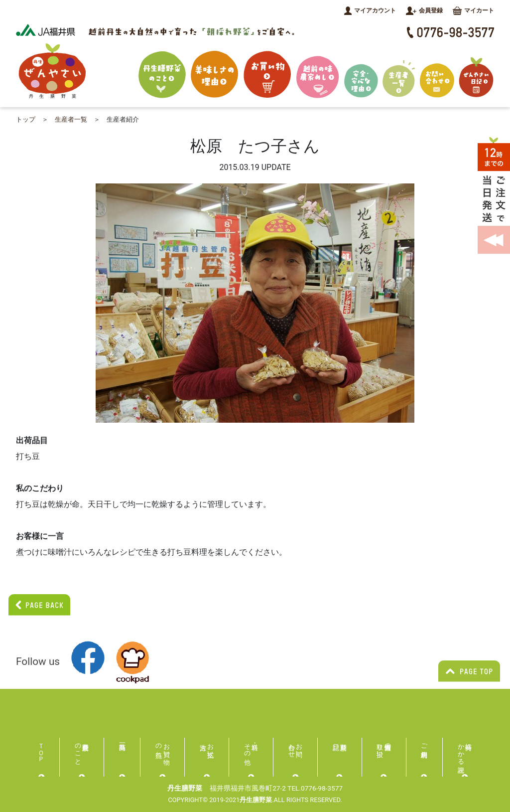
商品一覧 (123, 746)
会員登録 (424, 10)
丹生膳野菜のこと (78, 750)
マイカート (473, 10)
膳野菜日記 (339, 746)
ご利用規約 (425, 743)
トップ (26, 119)
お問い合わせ (296, 747)
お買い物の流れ (163, 747)
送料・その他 (247, 747)
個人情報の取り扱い (384, 747)
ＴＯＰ (42, 749)
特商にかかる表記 (465, 750)
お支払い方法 (211, 747)
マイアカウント (370, 10)
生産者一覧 (71, 119)
